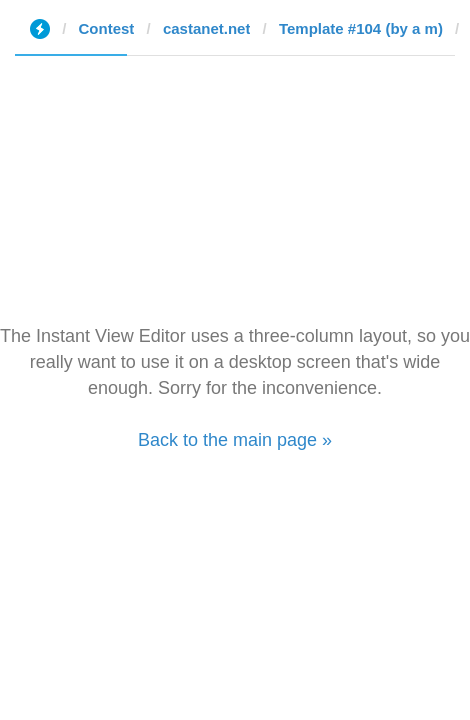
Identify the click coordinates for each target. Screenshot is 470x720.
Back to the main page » (235, 440)
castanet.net (207, 28)
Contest (107, 28)
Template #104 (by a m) (361, 28)
